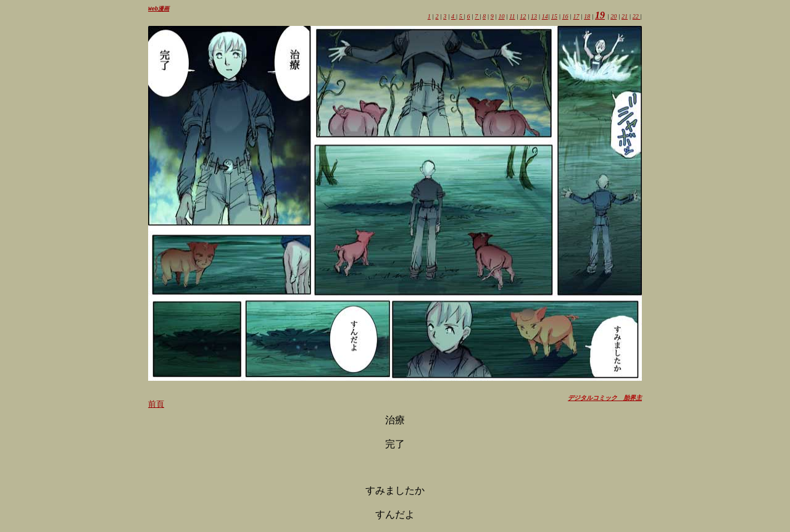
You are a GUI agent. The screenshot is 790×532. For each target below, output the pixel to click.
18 (587, 17)
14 (545, 17)
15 (554, 17)
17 (576, 17)
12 (523, 17)
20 (613, 17)
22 (637, 17)
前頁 (156, 405)
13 (534, 17)
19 (600, 16)
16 (565, 17)
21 (625, 17)
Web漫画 (159, 9)
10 (501, 17)
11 (512, 17)
